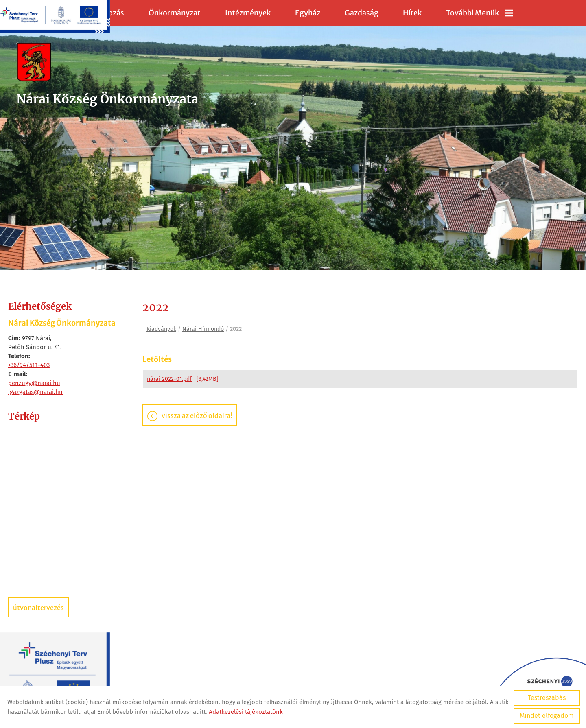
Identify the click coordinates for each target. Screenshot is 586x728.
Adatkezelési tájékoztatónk (246, 712)
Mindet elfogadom (547, 716)
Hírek (412, 13)
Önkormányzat (175, 13)
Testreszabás (547, 698)
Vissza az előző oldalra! (197, 415)
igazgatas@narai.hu (35, 392)
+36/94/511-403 (29, 365)
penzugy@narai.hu (34, 383)
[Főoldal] (107, 63)
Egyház (308, 13)
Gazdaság (362, 13)
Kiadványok (161, 329)
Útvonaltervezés (38, 608)
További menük (480, 13)
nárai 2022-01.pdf (169, 379)
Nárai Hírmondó (203, 329)
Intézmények (248, 13)
